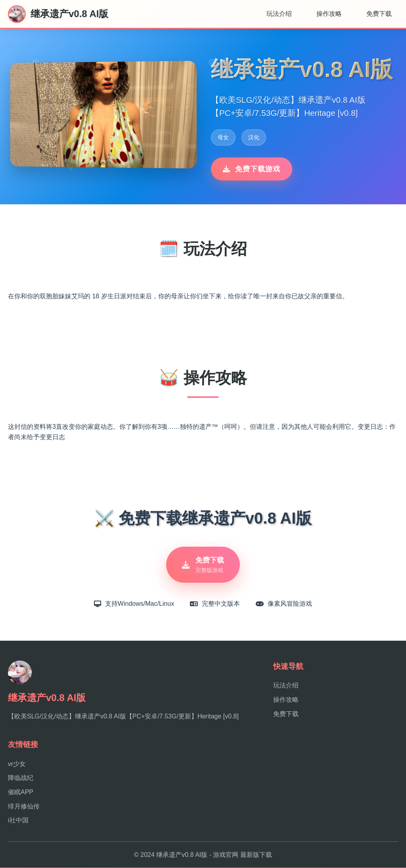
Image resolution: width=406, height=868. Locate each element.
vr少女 (17, 764)
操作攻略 (329, 14)
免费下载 (379, 14)
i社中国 (18, 820)
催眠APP (21, 792)
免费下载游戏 (252, 169)
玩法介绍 (279, 14)
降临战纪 (21, 778)
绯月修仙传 (24, 806)
